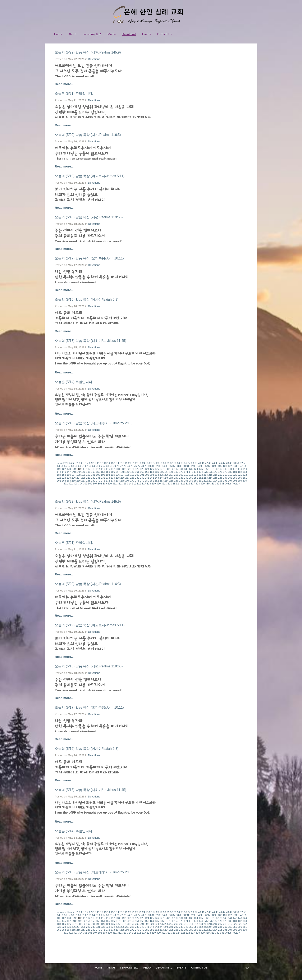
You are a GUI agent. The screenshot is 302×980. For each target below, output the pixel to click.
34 (179, 463)
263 (64, 481)
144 (245, 469)
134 (196, 469)
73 (125, 466)
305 (85, 484)
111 (83, 469)
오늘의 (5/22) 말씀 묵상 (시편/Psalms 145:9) (88, 52)
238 (132, 478)
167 (166, 472)
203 (152, 475)
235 (118, 478)
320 (159, 484)
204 (157, 475)
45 (217, 463)
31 (168, 463)
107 (64, 469)
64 (93, 466)
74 (128, 466)
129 (171, 469)
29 (161, 463)
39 (196, 463)
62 (86, 466)
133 (191, 469)
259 (235, 478)
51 (238, 463)
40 (199, 463)
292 (206, 481)
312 (119, 484)
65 (97, 466)
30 (164, 463)
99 (216, 466)
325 (183, 484)
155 (108, 472)
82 (156, 466)
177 (215, 472)
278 (137, 481)
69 (111, 466)
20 (130, 463)
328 (198, 484)
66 (100, 466)
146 (64, 472)
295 (220, 481)
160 (132, 472)
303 (75, 484)
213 (201, 475)
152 (93, 472)
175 (206, 472)
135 (201, 469)
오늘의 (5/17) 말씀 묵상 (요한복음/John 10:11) (89, 258)
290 (196, 481)
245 (166, 478)
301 (66, 484)
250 (191, 478)
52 (241, 463)
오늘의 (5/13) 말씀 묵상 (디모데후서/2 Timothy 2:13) (94, 423)
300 (245, 481)
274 (118, 481)
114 (98, 469)
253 (206, 478)
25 (147, 463)
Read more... (64, 84)
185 (64, 475)
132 (186, 469)
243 (157, 478)
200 (137, 475)
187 (74, 475)
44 (213, 463)
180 (230, 472)
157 (118, 472)
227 (78, 478)
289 (191, 481)
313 (124, 484)
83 (160, 466)
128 (166, 469)
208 (176, 475)
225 (69, 478)
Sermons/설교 (92, 34)
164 (152, 472)
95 (202, 466)
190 (88, 475)
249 (186, 478)
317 (144, 484)
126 (157, 469)
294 (215, 481)
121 (132, 469)
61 (83, 466)
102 (230, 466)
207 (171, 475)
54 (58, 466)
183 (245, 472)
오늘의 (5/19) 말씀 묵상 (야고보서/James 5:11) (90, 176)
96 (205, 466)
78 (142, 466)
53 (245, 463)
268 (88, 481)
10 (95, 463)
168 (171, 472)
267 (83, 481)
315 (134, 484)
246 (171, 478)
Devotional (129, 34)
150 (83, 472)
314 (129, 484)
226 (74, 478)
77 (139, 466)
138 (215, 469)
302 (70, 484)
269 (93, 481)
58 (72, 466)
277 (132, 481)
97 (209, 466)
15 (112, 463)
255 (215, 478)
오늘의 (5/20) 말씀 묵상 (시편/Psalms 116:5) (88, 135)
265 (74, 481)
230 (93, 478)
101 (225, 466)
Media (112, 34)
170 (181, 472)
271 (103, 481)
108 (69, 469)
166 (162, 472)
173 (196, 472)
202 (147, 475)
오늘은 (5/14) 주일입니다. (74, 382)
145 (59, 472)
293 (210, 481)
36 (185, 463)
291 (201, 481)
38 (193, 463)
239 (137, 478)
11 (98, 463)
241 (147, 478)
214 (206, 475)
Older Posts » (232, 484)
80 (149, 466)
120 (127, 469)
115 (103, 469)
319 (154, 484)
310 (110, 484)
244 (162, 478)
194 (108, 475)
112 (88, 469)
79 (146, 466)
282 (157, 481)
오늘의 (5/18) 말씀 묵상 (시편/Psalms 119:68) (89, 217)
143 (240, 469)
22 (136, 463)
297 (230, 481)
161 (137, 472)
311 (115, 484)
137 (210, 469)
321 (163, 484)
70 (115, 466)
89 (181, 466)
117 (113, 469)
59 (76, 466)
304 (80, 484)
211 (191, 475)
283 (162, 481)
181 (235, 472)
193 (103, 475)
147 (69, 472)
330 (207, 484)
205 (162, 475)
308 (100, 484)
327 (193, 484)
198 (127, 475)
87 (174, 466)
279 (142, 481)
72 (121, 466)
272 (108, 481)
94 (198, 466)
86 (170, 466)
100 (220, 466)
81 (153, 466)
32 (172, 463)
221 (240, 475)
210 (186, 475)
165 (157, 472)
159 (127, 472)
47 (224, 463)
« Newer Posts (65, 463)
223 (59, 478)
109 (74, 469)
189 (83, 475)
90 (184, 466)
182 (240, 472)
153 (98, 472)
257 (225, 478)
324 (178, 484)
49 (231, 463)
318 (149, 484)
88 (177, 466)
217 (220, 475)
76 (135, 466)
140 (225, 469)
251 (196, 478)
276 (127, 481)
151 (88, 472)
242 (152, 478)
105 (244, 466)
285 (171, 481)
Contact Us (164, 34)
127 (162, 469)
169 (176, 472)
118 (118, 469)
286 (176, 481)
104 (239, 466)
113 (93, 469)
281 (152, 481)
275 (123, 481)
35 (182, 463)
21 (133, 463)
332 (217, 484)
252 (201, 478)
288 (186, 481)
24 (144, 463)
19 (126, 463)
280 (147, 481)
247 (176, 478)
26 (150, 463)
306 (90, 484)
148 (74, 472)
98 (212, 466)
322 (168, 484)
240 (142, 478)
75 (132, 466)
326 (188, 484)
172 (191, 472)
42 (207, 463)
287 (181, 481)
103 (235, 466)
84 (163, 466)
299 (240, 481)
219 (230, 475)
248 (181, 478)
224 (64, 478)
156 (113, 472)
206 (166, 475)
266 (78, 481)
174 (201, 472)
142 (235, 469)
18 (123, 463)
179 (225, 472)
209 (181, 475)
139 (220, 469)
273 (113, 481)
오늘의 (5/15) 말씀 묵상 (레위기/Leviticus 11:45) (90, 341)
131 (181, 469)
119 (123, 469)
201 (142, 475)
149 (78, 472)
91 (188, 466)
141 (230, 469)
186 (69, 475)
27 (154, 463)
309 (105, 484)
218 (225, 475)
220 (235, 475)
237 (127, 478)
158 (123, 472)
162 (142, 472)
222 (245, 475)
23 (140, 463)
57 (69, 466)
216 (215, 475)
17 (119, 463)
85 (167, 466)
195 (113, 475)
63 (90, 466)
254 (210, 478)
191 (93, 475)
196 (118, 475)
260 (240, 478)
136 (206, 469)
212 (196, 475)
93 (195, 466)
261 (245, 478)
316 (139, 484)
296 (225, 481)
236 (123, 478)
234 (113, 478)
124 (147, 469)
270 (98, 481)
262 (59, 481)
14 (109, 463)
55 (62, 466)
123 (142, 469)
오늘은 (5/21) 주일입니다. (74, 94)
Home (58, 34)
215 (210, 475)
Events (147, 34)
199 (132, 475)
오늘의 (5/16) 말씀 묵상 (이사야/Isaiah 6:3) (87, 300)
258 (230, 478)
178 (220, 472)
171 (186, 472)
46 (220, 463)
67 (104, 466)
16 (116, 463)
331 (212, 484)
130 (176, 469)
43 (210, 463)
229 (88, 478)
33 (175, 463)
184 (59, 475)
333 (222, 484)
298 (235, 481)
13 (105, 463)
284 (166, 481)
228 (83, 478)
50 (234, 463)
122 (137, 469)
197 (123, 475)
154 (103, 472)
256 (220, 478)
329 (202, 484)
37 (189, 463)
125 (152, 469)
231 (98, 478)
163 (147, 472)
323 (173, 484)
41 (203, 463)
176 (210, 472)
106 (59, 469)
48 (227, 463)
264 (69, 481)
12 (102, 463)
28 (158, 463)
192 (98, 475)
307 (95, 484)
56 (66, 466)
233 (108, 478)
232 (103, 478)
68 (107, 466)
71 (118, 466)
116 (108, 469)
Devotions (94, 59)
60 (80, 466)
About (72, 34)
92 (191, 466)
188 (78, 475)
